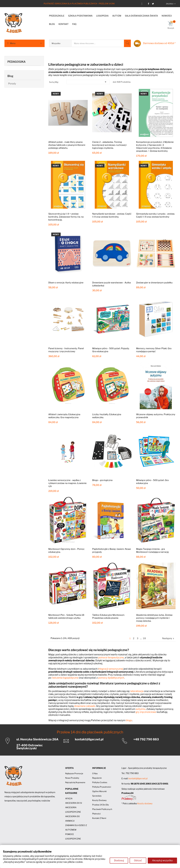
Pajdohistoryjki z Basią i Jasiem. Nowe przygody (111, 551)
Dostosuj (119, 860)
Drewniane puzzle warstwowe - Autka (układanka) (111, 284)
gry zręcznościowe (146, 712)
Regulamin (97, 778)
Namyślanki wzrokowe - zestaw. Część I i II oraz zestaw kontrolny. (112, 215)
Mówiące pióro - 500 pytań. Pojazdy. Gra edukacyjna (111, 350)
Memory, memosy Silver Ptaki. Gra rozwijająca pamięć (154, 350)
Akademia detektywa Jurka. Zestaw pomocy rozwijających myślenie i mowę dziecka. (154, 618)
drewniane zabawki (85, 706)
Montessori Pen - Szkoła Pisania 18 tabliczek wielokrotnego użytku (66, 616)
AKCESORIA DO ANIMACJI (73, 819)
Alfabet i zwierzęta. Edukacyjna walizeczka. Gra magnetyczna (64, 416)
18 (145, 638)
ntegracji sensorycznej (111, 669)
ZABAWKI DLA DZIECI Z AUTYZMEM (76, 827)
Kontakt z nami (99, 818)
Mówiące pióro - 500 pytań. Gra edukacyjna (152, 482)
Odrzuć (138, 860)
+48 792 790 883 (146, 739)
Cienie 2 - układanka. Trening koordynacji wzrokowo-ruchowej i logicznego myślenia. (109, 145)
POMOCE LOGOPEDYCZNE (73, 836)
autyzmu (141, 709)
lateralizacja (137, 691)
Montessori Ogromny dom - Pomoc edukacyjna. (66, 551)
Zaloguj (170, 4)
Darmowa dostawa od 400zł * (159, 43)
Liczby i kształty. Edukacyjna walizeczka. (107, 416)
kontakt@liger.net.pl (89, 739)
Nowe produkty (72, 778)
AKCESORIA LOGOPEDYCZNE (73, 810)
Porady (12, 84)
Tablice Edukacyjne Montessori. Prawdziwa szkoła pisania (108, 616)
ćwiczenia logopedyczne (65, 678)
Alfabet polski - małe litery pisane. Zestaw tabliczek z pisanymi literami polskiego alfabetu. (67, 145)
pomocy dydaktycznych (111, 678)
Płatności (96, 814)
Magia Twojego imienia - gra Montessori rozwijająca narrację (153, 551)
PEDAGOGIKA (16, 62)
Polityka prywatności (102, 787)
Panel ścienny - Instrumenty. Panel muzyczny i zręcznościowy (66, 350)
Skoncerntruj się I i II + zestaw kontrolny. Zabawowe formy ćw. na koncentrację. (66, 217)
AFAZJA (69, 798)
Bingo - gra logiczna (102, 480)
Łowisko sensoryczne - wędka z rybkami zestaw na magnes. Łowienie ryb (67, 483)
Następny (168, 638)
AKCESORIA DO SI (74, 803)
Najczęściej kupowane (75, 782)
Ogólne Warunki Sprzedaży (99, 794)
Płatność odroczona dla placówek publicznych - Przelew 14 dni (79, 4)
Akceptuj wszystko (162, 860)
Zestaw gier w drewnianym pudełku (154, 283)
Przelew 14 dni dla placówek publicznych (90, 732)
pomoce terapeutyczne (111, 658)
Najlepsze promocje (74, 773)
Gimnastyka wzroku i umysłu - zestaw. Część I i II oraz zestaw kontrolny (155, 215)
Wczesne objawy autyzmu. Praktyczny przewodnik (156, 416)
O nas (95, 773)
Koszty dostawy (99, 800)
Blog (10, 76)
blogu (129, 720)
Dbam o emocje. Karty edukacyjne (66, 283)
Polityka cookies (100, 782)
